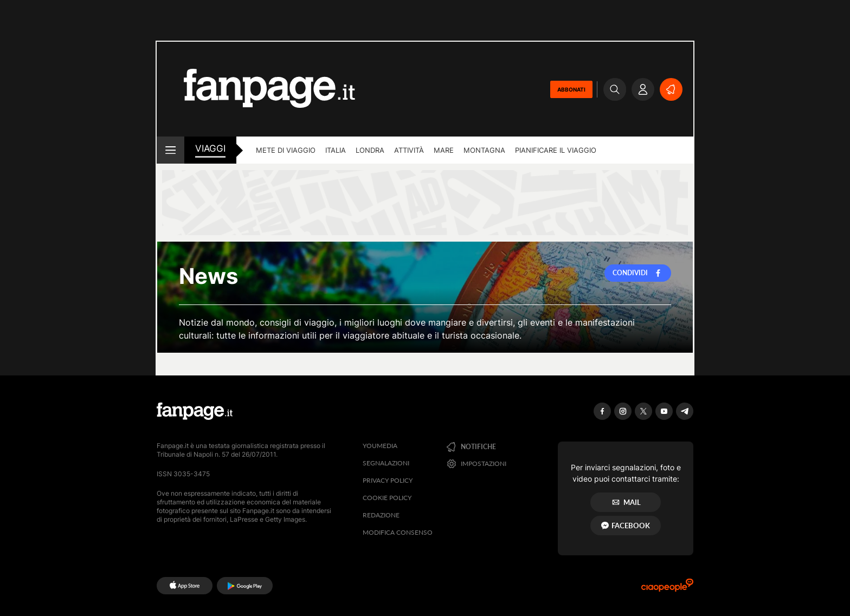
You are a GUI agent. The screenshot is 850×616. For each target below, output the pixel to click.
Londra (370, 150)
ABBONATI (571, 89)
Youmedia (380, 446)
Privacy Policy (388, 480)
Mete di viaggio (286, 150)
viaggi (210, 148)
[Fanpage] (195, 411)
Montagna (484, 150)
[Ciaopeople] (667, 589)
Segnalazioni (386, 463)
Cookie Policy (387, 498)
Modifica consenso (398, 532)
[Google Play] (245, 586)
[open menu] (170, 150)
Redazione (381, 515)
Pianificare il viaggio (556, 150)
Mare (444, 150)
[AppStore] (185, 586)
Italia (336, 150)
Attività (409, 150)
